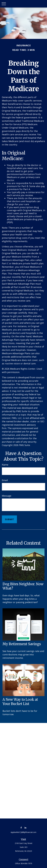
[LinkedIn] (26, 828)
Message (7, 496)
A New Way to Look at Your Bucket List (20, 702)
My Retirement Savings (22, 644)
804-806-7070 (26, 863)
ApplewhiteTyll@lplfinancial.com (23, 832)
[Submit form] (9, 519)
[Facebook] (21, 828)
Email (5, 480)
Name (5, 465)
